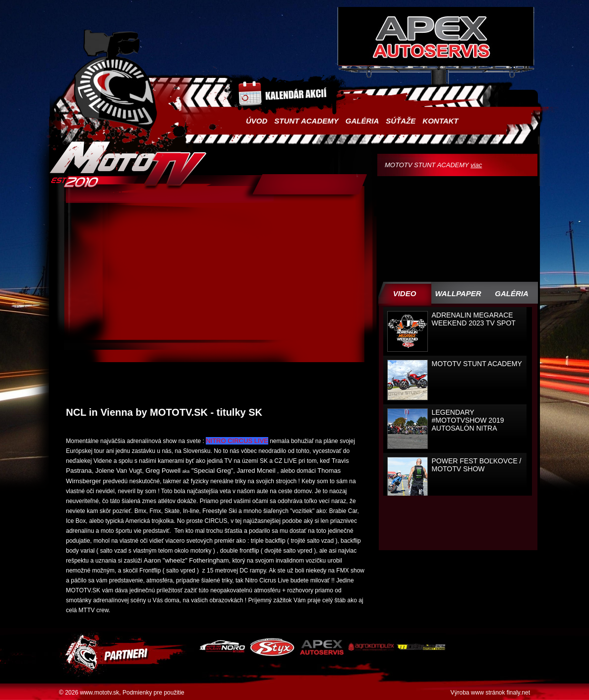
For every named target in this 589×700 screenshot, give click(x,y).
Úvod (257, 121)
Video (405, 293)
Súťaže (401, 121)
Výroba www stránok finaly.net (490, 693)
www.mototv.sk (99, 693)
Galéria (362, 121)
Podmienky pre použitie (153, 693)
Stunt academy (306, 121)
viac (476, 165)
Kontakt (440, 121)
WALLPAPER (458, 293)
